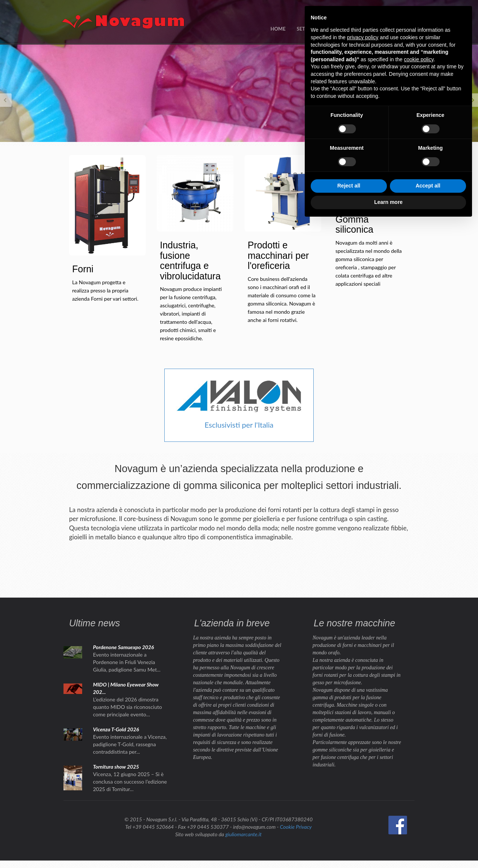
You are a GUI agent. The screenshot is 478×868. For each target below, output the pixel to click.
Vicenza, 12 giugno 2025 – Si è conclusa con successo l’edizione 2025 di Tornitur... (130, 782)
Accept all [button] (428, 831)
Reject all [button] (349, 831)
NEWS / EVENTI (350, 29)
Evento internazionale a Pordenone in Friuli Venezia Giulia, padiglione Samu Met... (127, 662)
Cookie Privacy (296, 827)
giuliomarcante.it (243, 834)
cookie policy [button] (419, 705)
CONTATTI (392, 29)
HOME (278, 29)
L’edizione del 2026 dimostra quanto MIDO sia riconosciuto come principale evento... (128, 707)
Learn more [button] (388, 847)
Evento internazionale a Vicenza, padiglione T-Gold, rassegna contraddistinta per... (130, 744)
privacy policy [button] (363, 683)
